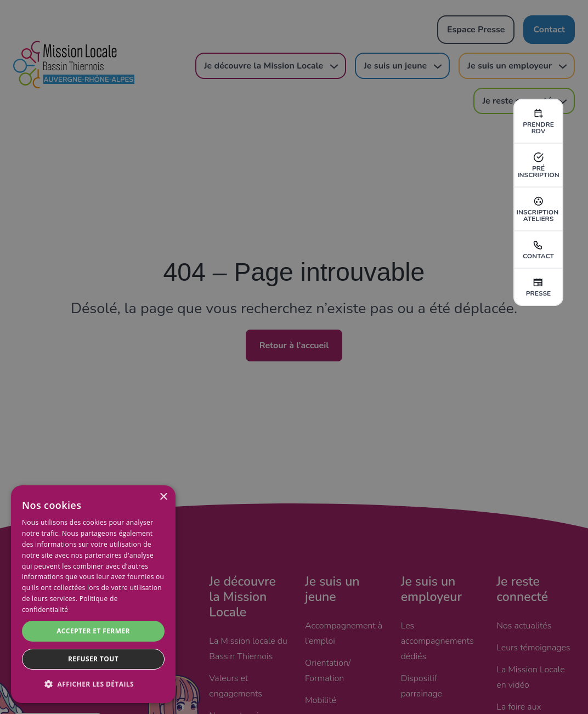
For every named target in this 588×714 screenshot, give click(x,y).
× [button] (163, 497)
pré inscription (538, 165)
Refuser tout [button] (93, 659)
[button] (93, 684)
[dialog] (93, 594)
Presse (538, 287)
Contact (538, 250)
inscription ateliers (539, 209)
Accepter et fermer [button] (93, 631)
